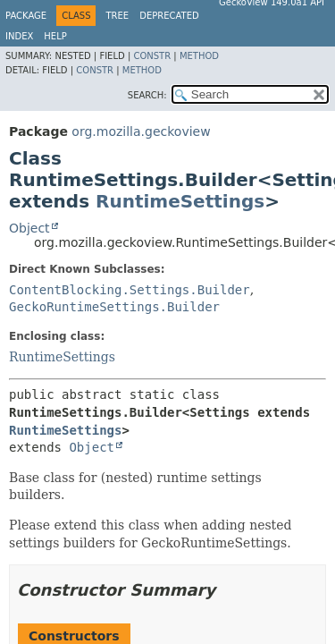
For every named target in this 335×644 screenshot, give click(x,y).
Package (26, 16)
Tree (117, 16)
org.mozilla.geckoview (141, 131)
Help (55, 36)
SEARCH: (147, 95)
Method (199, 56)
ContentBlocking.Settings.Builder (130, 290)
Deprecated (169, 16)
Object (29, 228)
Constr (152, 56)
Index (19, 36)
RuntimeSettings (180, 201)
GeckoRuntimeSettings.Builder (114, 307)
